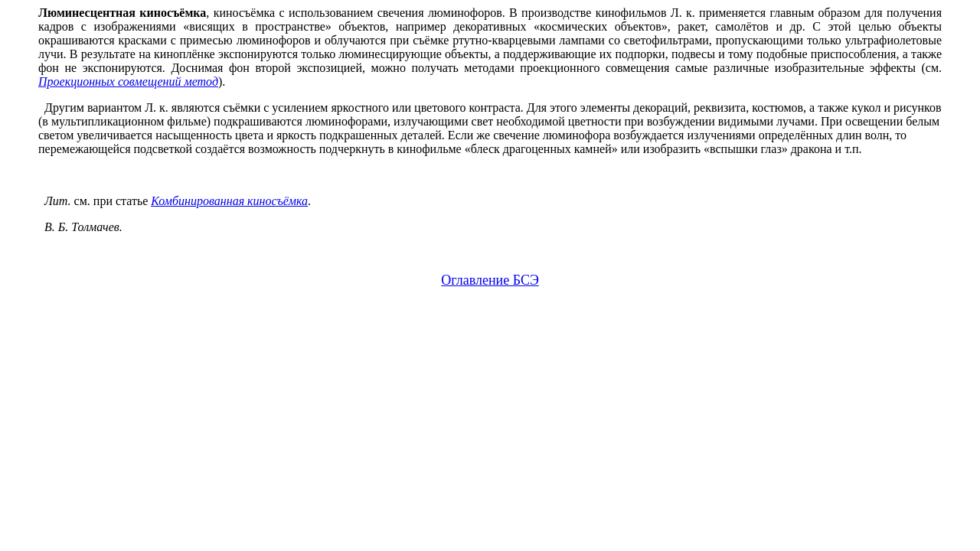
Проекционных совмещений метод (128, 82)
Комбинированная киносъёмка (229, 201)
